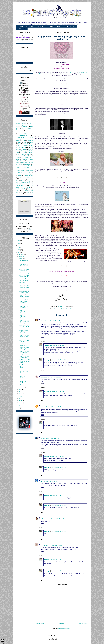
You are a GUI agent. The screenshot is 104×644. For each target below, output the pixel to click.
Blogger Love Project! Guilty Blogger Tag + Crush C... (24, 296)
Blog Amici (22, 29)
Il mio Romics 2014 (23, 345)
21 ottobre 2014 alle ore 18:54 (57, 345)
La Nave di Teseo (27, 158)
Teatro (27, 191)
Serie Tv (18, 182)
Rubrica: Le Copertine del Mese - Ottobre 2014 (24, 371)
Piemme (20, 175)
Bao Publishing (19, 125)
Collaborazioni (20, 132)
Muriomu (43, 377)
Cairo (23, 128)
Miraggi (21, 164)
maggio (21, 396)
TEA (22, 191)
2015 (19, 250)
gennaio (21, 405)
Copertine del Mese (21, 137)
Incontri (29, 154)
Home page (62, 623)
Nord (30, 172)
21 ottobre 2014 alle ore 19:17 (53, 377)
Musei (23, 166)
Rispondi (42, 337)
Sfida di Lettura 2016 (27, 182)
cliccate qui (24, 41)
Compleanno (30, 132)
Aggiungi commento (62, 585)
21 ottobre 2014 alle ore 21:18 (57, 423)
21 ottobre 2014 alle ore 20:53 (54, 407)
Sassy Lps (47, 360)
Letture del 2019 (70, 26)
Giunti (17, 151)
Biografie (18, 127)
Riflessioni (68, 309)
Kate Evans (44, 545)
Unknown (43, 407)
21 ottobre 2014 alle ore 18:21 (54, 320)
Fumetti (31, 145)
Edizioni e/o (30, 141)
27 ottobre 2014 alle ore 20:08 (57, 560)
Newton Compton (20, 171)
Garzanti (24, 149)
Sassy (73, 309)
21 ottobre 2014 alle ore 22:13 (59, 360)
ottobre (21, 259)
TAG (17, 191)
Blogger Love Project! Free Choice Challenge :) (24, 316)
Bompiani (25, 127)
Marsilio (17, 162)
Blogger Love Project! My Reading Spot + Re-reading (24, 321)
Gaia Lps (47, 345)
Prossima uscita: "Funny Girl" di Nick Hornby (23, 376)
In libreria (21, 154)
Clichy (28, 130)
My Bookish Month (26, 167)
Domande (18, 141)
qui (43, 79)
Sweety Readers (74, 72)
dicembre (21, 254)
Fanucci (31, 142)
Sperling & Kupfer (21, 189)
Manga (30, 161)
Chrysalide (29, 128)
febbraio (21, 403)
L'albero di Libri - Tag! (24, 273)
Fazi (19, 144)
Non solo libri (30, 171)
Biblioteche (28, 125)
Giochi (30, 149)
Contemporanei (22, 135)
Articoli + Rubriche (55, 26)
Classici (18, 130)
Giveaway (23, 151)
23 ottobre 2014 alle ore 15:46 (58, 519)
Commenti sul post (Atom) (64, 628)
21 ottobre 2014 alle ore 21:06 (52, 438)
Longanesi (25, 159)
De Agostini (21, 139)
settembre (21, 387)
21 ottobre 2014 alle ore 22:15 (59, 468)
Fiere (32, 144)
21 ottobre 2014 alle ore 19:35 (57, 391)
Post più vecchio (83, 623)
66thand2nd (18, 124)
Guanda (24, 152)
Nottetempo (18, 174)
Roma (17, 181)
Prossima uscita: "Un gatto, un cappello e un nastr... (24, 326)
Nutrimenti (24, 174)
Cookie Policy (29, 230)
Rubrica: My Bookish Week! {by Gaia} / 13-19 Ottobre (24, 306)
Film (19, 145)
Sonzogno (28, 187)
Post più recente (40, 623)
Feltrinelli (25, 144)
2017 (19, 245)
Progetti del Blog (61, 309)
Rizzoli (29, 179)
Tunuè (27, 192)
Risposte (43, 341)
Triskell (22, 192)
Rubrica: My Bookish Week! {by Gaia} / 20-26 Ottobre (24, 266)
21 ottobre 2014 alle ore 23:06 (57, 496)
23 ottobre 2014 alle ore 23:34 (59, 505)
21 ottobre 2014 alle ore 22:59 (51, 481)
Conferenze (24, 133)
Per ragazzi (30, 174)
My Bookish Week (20, 169)
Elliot (26, 142)
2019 (19, 241)
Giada (42, 438)
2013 (19, 408)
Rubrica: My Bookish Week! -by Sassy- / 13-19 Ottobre (24, 301)
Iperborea (25, 156)
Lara (42, 481)
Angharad (43, 320)
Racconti (21, 177)
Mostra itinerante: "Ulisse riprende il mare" (24, 366)
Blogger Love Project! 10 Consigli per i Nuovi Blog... (24, 337)
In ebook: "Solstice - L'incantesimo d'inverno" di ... (24, 332)
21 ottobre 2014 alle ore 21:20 (57, 456)
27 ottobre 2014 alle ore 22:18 (59, 571)
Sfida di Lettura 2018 (21, 186)
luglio (21, 391)
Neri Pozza (29, 169)
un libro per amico (45, 519)
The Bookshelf (81, 72)
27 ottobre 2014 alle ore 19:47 (54, 545)
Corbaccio (31, 137)
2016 (19, 248)
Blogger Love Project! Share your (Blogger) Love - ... (24, 342)
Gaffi (19, 148)
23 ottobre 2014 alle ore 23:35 (59, 532)
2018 (19, 243)
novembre (22, 256)
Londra (18, 159)
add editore (24, 124)
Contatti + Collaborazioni (26, 26)
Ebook (23, 141)
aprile (21, 398)
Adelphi (30, 124)
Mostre (18, 166)
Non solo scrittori (22, 172)
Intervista (18, 156)
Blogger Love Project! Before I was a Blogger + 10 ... (24, 353)
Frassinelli (25, 145)
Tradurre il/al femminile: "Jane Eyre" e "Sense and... (24, 284)
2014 (19, 252)
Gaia (55, 309)
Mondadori (27, 164)
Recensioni (41, 26)
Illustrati (31, 152)
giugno (21, 394)
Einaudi (19, 142)
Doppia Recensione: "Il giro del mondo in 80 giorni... (24, 361)
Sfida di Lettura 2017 (24, 184)
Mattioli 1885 (24, 162)
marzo (21, 401)
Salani (23, 181)
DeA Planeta (29, 139)
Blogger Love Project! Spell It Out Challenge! (24, 311)
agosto (21, 389)
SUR (30, 189)
